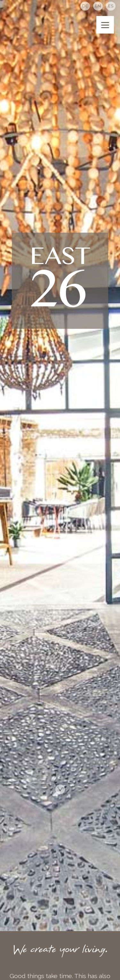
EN (98, 6)
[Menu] (105, 25)
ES (111, 6)
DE (85, 6)
